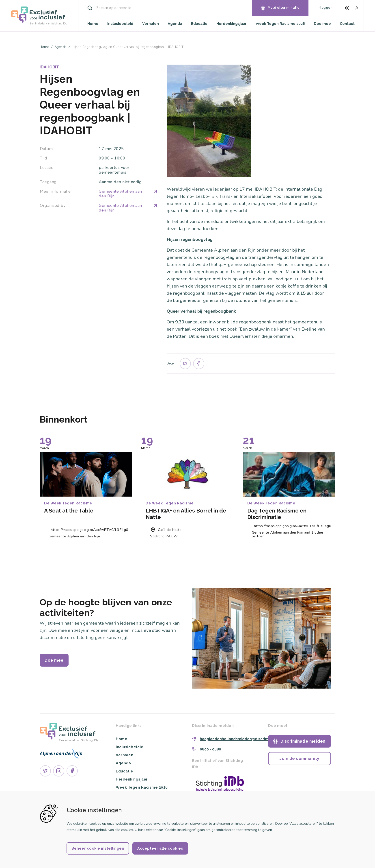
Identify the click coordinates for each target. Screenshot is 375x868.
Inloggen (325, 8)
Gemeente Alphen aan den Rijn (128, 194)
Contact (347, 24)
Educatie (199, 24)
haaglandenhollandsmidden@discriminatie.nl (241, 739)
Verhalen (151, 24)
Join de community (300, 758)
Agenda (175, 24)
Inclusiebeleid (120, 24)
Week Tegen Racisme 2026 (280, 24)
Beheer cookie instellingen (98, 848)
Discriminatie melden (303, 741)
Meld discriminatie (284, 8)
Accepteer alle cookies (160, 848)
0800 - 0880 (210, 749)
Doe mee (322, 24)
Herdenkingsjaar (232, 24)
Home (93, 24)
